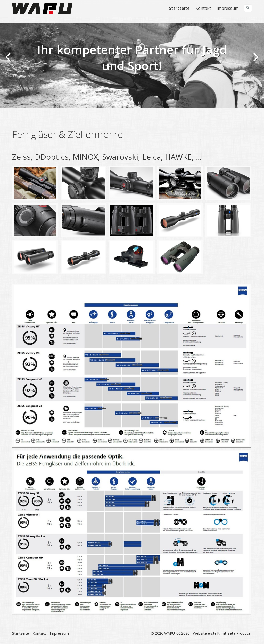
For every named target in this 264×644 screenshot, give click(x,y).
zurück (9, 60)
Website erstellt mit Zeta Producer (222, 633)
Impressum (228, 8)
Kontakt (203, 8)
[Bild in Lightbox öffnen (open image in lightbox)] (35, 183)
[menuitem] (180, 8)
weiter (255, 60)
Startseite (179, 8)
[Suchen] (248, 8)
